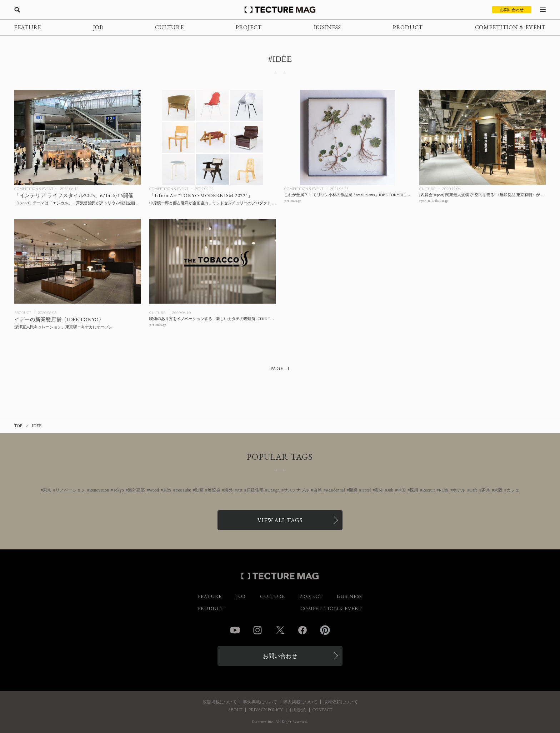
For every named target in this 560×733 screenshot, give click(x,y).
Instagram (257, 630)
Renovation (99, 490)
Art (240, 490)
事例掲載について (260, 702)
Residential (335, 490)
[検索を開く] (17, 10)
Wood (154, 490)
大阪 (498, 490)
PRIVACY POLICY (266, 710)
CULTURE (169, 27)
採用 (414, 490)
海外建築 (136, 490)
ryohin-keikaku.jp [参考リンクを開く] (434, 201)
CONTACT (322, 710)
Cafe (473, 490)
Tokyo (118, 490)
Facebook (302, 630)
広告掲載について (220, 702)
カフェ (513, 490)
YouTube (183, 490)
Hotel (366, 490)
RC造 (444, 490)
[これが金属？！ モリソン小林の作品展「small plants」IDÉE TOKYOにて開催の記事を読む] (347, 138)
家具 (486, 490)
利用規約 (298, 710)
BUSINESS (327, 27)
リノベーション (70, 490)
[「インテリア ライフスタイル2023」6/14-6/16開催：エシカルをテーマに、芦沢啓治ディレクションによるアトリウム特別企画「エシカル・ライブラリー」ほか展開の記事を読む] (77, 138)
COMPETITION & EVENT (510, 27)
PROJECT (249, 27)
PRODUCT (408, 27)
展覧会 (214, 490)
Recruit (428, 490)
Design (274, 490)
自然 (317, 490)
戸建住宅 (255, 490)
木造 (167, 490)
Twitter (280, 630)
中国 (401, 490)
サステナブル (296, 490)
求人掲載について (300, 702)
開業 (353, 490)
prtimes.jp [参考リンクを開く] (293, 201)
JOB (98, 27)
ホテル (459, 490)
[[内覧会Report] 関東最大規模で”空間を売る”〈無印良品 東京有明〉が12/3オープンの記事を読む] (482, 138)
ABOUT (235, 710)
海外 (229, 490)
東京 (47, 490)
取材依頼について (341, 702)
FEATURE (28, 27)
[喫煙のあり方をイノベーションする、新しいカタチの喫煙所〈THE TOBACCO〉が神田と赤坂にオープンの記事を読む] (212, 261)
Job (390, 490)
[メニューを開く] (543, 10)
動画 (199, 490)
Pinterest (325, 630)
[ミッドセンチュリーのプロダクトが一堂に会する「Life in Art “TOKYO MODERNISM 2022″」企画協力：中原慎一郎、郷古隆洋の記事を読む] (212, 138)
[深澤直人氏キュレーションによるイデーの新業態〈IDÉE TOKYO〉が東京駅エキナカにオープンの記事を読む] (77, 261)
